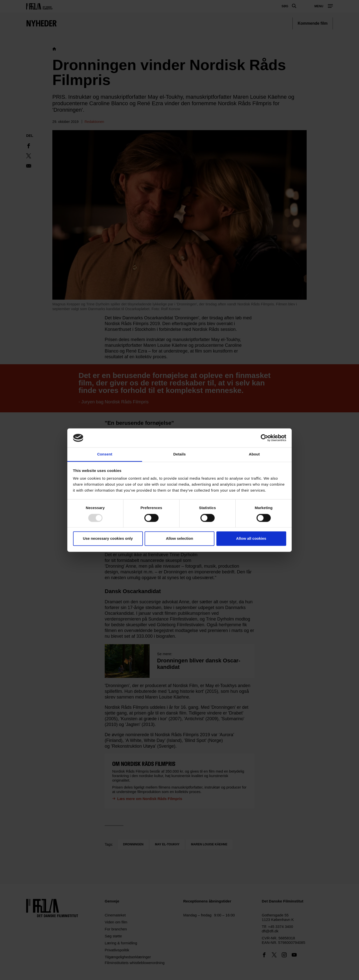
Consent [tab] (105, 454)
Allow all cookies (251, 539)
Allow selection (179, 539)
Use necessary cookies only (108, 539)
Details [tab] (179, 454)
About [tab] (254, 454)
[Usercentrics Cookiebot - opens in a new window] (264, 438)
